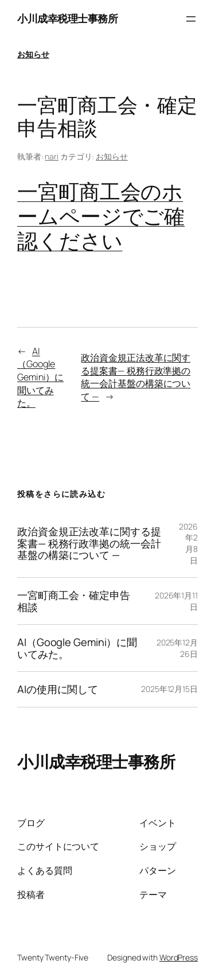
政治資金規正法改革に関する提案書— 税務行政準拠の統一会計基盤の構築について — (136, 377)
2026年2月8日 (188, 543)
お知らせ (33, 54)
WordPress (179, 957)
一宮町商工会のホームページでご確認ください (101, 216)
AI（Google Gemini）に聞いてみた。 (40, 377)
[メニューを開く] (191, 19)
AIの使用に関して (58, 689)
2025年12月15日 (169, 689)
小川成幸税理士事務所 (67, 18)
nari (52, 156)
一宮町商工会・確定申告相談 (74, 601)
